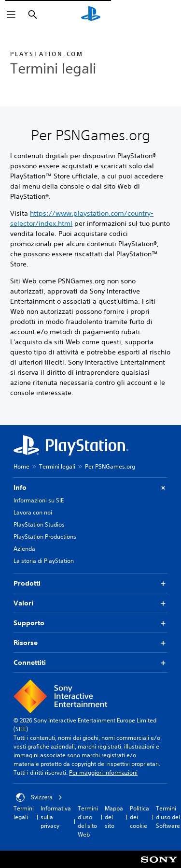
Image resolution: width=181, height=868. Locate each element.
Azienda (24, 549)
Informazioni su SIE (39, 500)
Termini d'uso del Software (168, 817)
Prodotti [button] (90, 583)
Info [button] (90, 488)
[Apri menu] (11, 15)
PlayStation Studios (39, 524)
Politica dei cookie (139, 817)
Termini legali (57, 466)
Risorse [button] (90, 643)
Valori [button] (90, 603)
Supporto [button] (90, 623)
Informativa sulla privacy (56, 817)
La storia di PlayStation (44, 561)
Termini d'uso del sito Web (88, 821)
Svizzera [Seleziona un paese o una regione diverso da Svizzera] (39, 797)
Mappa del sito (114, 817)
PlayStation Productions (45, 537)
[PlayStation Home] (91, 15)
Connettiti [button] (90, 663)
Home (21, 466)
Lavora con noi (33, 512)
